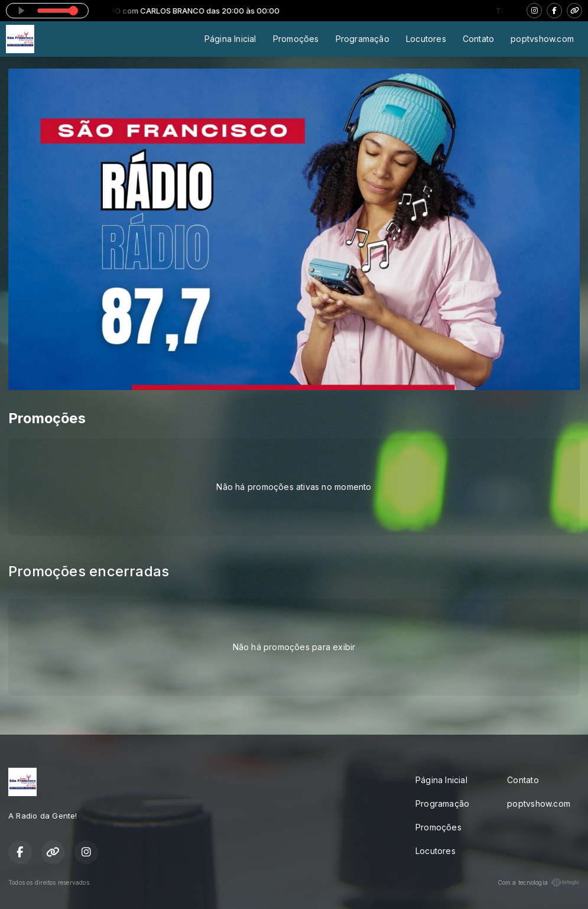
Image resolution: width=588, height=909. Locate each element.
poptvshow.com (542, 39)
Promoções (296, 39)
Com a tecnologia (539, 882)
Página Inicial (230, 39)
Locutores (426, 39)
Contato (478, 39)
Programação (363, 39)
